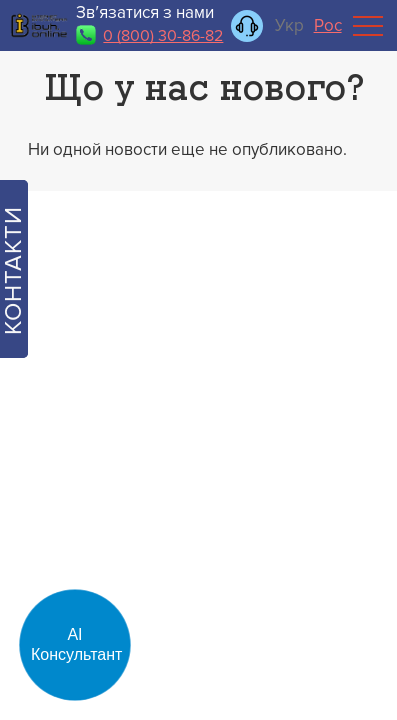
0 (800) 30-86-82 (163, 36)
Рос (328, 25)
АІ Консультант (76, 644)
